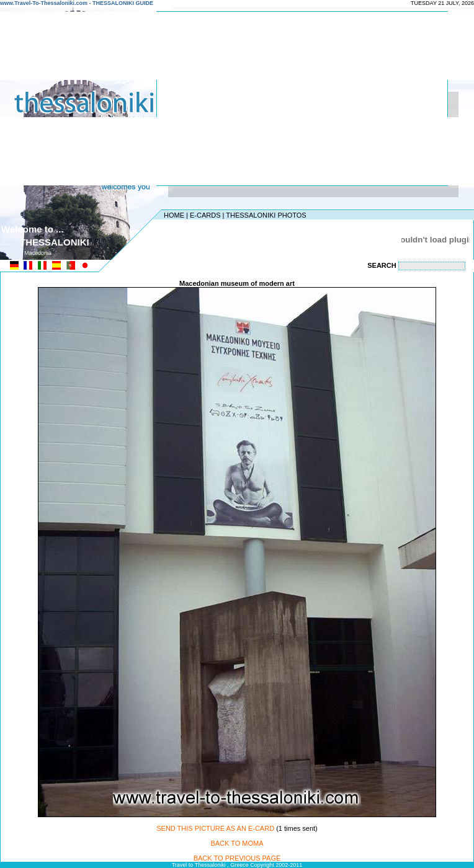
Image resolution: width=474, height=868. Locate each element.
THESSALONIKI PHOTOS (266, 215)
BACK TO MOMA (237, 843)
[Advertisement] (296, 99)
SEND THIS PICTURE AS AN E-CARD (215, 828)
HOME (174, 215)
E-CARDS (205, 215)
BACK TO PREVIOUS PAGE (237, 858)
